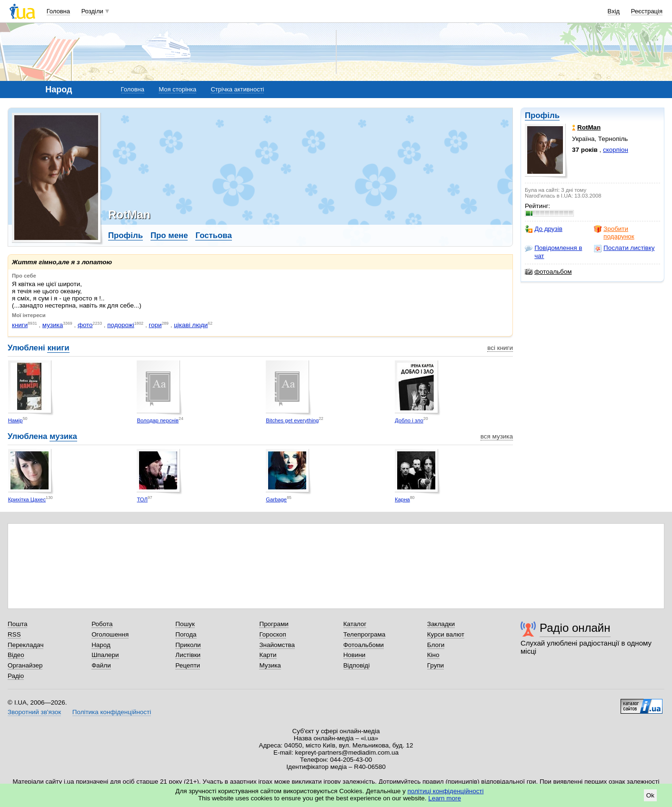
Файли (101, 665)
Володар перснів (158, 420)
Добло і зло (409, 420)
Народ (101, 645)
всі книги (500, 348)
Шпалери (105, 655)
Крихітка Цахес (27, 499)
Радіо (16, 676)
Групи (436, 665)
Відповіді (357, 665)
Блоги (436, 645)
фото (85, 325)
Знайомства (277, 645)
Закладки (441, 624)
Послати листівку (624, 248)
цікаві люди (191, 325)
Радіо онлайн (575, 628)
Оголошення (110, 634)
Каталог (355, 624)
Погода (186, 634)
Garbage (276, 499)
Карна (402, 499)
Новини (355, 655)
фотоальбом (548, 272)
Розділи (92, 11)
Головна (58, 11)
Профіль (542, 115)
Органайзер (25, 665)
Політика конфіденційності (112, 712)
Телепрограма (365, 634)
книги (20, 325)
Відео (16, 655)
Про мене (169, 235)
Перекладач (25, 645)
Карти (268, 655)
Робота (102, 624)
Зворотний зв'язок (34, 712)
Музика (270, 665)
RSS (14, 634)
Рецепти (188, 665)
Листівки (188, 655)
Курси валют (446, 634)
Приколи (188, 645)
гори (155, 325)
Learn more (445, 798)
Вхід (614, 11)
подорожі (121, 325)
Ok (650, 795)
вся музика (497, 436)
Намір (15, 420)
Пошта (17, 624)
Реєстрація (647, 11)
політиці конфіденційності (446, 791)
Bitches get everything (292, 420)
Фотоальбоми (364, 645)
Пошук (185, 624)
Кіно (433, 655)
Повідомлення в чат (553, 252)
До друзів (544, 229)
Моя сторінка (177, 89)
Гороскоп (272, 634)
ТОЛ (142, 499)
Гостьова (213, 235)
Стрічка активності (237, 89)
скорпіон (616, 150)
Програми (274, 624)
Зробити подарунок (614, 233)
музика (53, 325)
